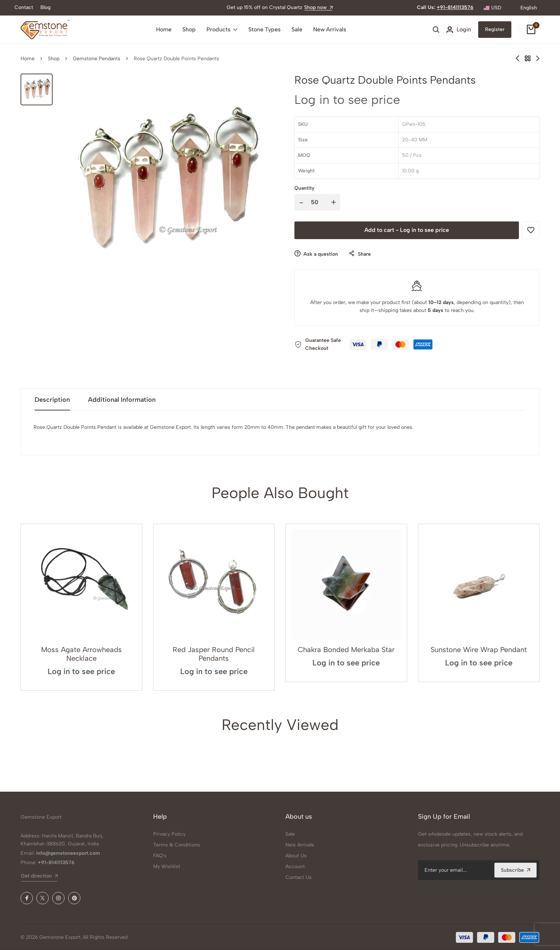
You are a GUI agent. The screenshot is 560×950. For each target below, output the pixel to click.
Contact (24, 7)
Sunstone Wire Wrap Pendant (479, 650)
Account (295, 867)
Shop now (318, 7)
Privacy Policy (169, 834)
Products (222, 29)
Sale (297, 29)
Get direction (39, 876)
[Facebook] (27, 898)
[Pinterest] (74, 898)
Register (495, 29)
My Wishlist (167, 867)
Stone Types (265, 29)
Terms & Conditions (177, 845)
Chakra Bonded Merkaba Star (346, 650)
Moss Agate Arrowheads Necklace (81, 654)
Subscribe (515, 870)
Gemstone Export (41, 817)
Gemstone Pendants (97, 59)
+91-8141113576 (455, 7)
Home (164, 29)
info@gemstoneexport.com (68, 853)
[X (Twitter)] (43, 898)
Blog (45, 7)
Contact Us (299, 877)
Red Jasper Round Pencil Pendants (214, 654)
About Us (296, 856)
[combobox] (497, 8)
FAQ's (160, 856)
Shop (189, 29)
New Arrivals (330, 29)
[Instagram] (58, 898)
